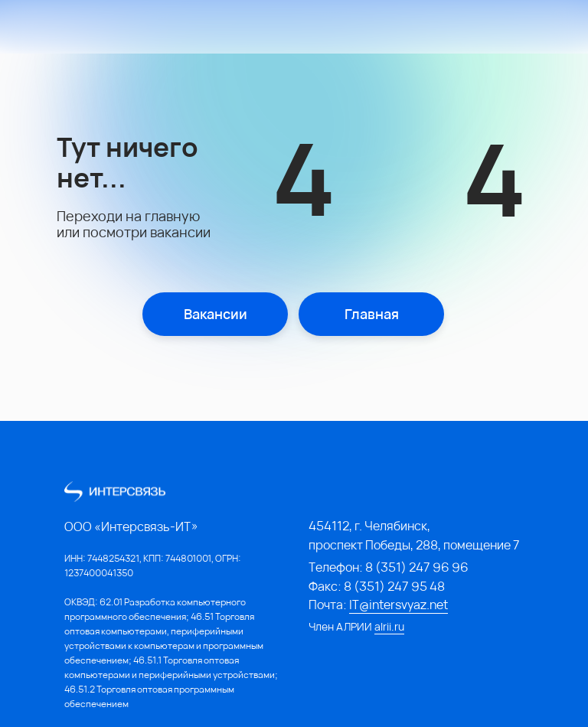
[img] (107, 28)
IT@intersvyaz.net (399, 605)
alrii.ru (389, 626)
